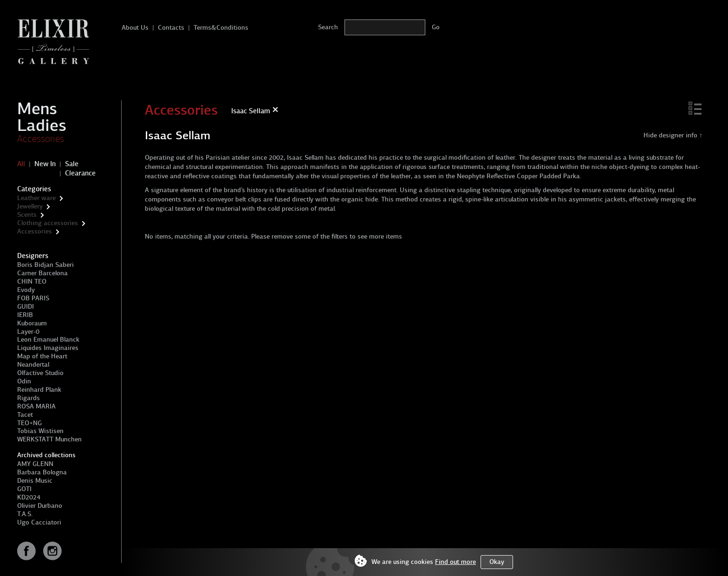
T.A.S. (25, 514)
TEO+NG (29, 423)
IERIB (25, 315)
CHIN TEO (32, 282)
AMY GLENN (35, 464)
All (21, 164)
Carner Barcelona (42, 273)
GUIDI (26, 307)
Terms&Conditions (221, 28)
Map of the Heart (42, 356)
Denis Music (35, 481)
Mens (37, 109)
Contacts (171, 28)
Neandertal (33, 365)
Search (328, 27)
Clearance (80, 173)
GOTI (24, 489)
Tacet (25, 415)
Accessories (41, 139)
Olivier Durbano (40, 506)
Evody (26, 290)
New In (45, 164)
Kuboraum (32, 323)
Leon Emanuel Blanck (48, 340)
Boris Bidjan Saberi (45, 265)
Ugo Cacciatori (39, 522)
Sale (72, 164)
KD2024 (29, 497)
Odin (24, 381)
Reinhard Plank (39, 390)
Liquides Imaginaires (48, 348)
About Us (135, 28)
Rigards (29, 398)
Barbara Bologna (42, 472)
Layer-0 (28, 332)
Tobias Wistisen (40, 431)
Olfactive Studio (40, 373)
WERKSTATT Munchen (49, 439)
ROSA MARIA (36, 406)
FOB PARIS (33, 298)
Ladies (42, 125)
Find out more (455, 562)
